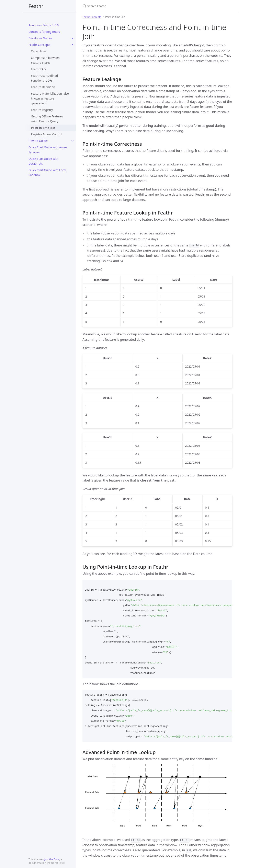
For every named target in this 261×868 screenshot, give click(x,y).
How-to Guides (38, 141)
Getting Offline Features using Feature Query (47, 119)
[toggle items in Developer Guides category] (72, 38)
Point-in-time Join (43, 128)
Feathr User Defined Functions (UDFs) (44, 78)
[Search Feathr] (130, 6)
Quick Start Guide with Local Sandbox (47, 172)
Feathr (36, 6)
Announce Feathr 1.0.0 (44, 25)
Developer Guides (40, 38)
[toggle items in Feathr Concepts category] (72, 45)
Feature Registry (42, 110)
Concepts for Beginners (44, 32)
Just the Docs (52, 859)
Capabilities (39, 51)
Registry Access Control (47, 134)
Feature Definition (43, 87)
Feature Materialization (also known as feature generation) (50, 98)
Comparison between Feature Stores (45, 60)
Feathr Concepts (39, 45)
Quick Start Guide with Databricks (43, 161)
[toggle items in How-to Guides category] (72, 141)
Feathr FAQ (38, 69)
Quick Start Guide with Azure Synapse (48, 150)
